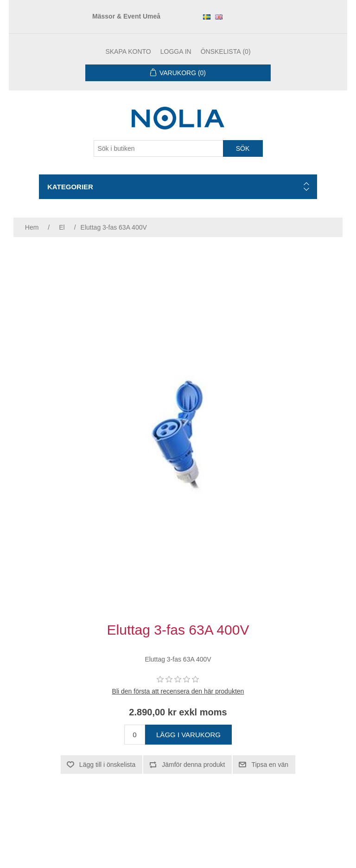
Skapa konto (128, 51)
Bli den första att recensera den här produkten (178, 691)
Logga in (176, 51)
